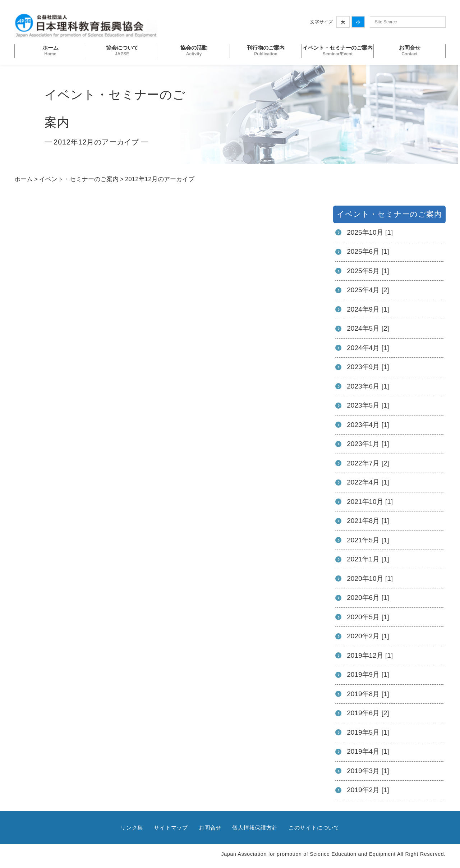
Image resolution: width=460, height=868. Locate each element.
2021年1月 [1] (368, 559)
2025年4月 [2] (368, 290)
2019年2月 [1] (368, 790)
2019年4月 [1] (368, 751)
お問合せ (210, 828)
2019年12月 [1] (370, 655)
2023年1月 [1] (368, 444)
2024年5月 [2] (368, 328)
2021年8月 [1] (368, 521)
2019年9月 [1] (368, 674)
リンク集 (132, 828)
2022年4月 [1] (368, 482)
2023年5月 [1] (368, 405)
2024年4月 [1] (368, 348)
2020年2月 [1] (368, 636)
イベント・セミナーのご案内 (79, 179)
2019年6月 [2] (368, 713)
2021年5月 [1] (368, 540)
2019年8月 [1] (368, 694)
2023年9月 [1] (368, 367)
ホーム (24, 179)
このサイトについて (314, 828)
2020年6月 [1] (368, 598)
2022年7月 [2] (368, 463)
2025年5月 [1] (368, 271)
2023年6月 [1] (368, 386)
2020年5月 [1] (368, 617)
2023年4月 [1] (368, 425)
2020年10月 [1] (370, 578)
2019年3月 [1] (368, 771)
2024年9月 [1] (368, 309)
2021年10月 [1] (370, 502)
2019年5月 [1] (368, 732)
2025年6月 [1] (368, 251)
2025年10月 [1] (370, 232)
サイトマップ (171, 828)
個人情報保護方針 (255, 828)
